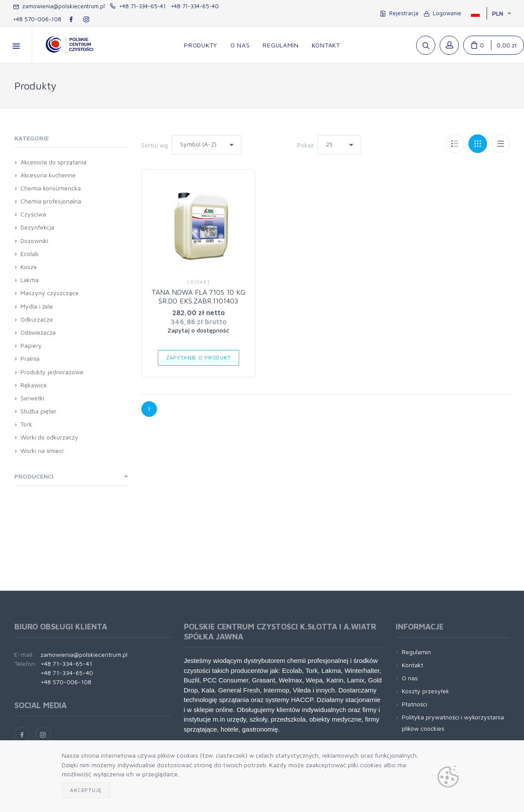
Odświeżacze (38, 332)
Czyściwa (33, 214)
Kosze (29, 267)
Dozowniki (34, 241)
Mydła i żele (37, 306)
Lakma (30, 280)
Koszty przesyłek (426, 691)
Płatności (414, 704)
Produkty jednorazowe (52, 372)
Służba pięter (38, 411)
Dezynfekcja (37, 227)
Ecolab (30, 254)
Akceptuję (86, 790)
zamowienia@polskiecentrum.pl (59, 6)
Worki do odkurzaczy (49, 437)
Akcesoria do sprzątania (53, 162)
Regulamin (416, 652)
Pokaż (305, 145)
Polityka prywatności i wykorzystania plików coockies (453, 722)
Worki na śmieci (42, 451)
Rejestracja (399, 13)
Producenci (34, 476)
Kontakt (412, 665)
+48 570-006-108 (37, 19)
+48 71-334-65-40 (195, 6)
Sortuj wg (155, 145)
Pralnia (30, 358)
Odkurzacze (37, 319)
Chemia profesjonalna (51, 201)
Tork (26, 424)
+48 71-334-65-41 (138, 6)
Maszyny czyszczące (50, 293)
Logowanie (442, 13)
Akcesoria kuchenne (48, 175)
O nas (410, 678)
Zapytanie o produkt (199, 358)
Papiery (31, 345)
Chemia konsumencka (51, 188)
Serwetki (32, 398)
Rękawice (34, 385)
